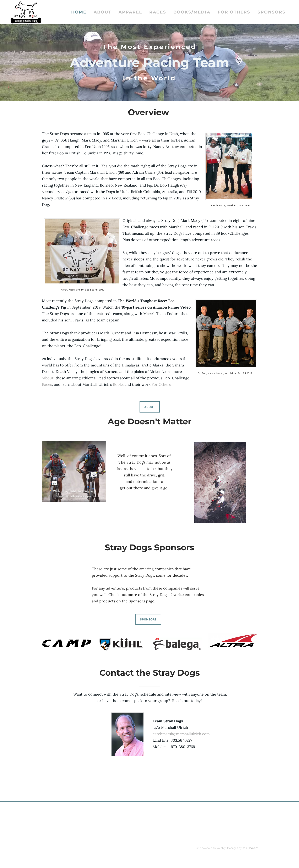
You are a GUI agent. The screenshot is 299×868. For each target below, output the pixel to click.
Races (158, 12)
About (102, 12)
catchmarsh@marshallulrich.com (182, 735)
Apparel (130, 12)
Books (118, 385)
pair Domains (250, 848)
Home (79, 12)
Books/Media (192, 12)
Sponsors (271, 12)
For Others (234, 12)
